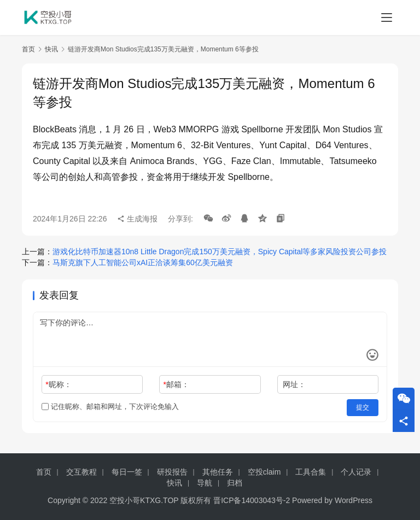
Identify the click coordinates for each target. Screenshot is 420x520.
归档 (235, 483)
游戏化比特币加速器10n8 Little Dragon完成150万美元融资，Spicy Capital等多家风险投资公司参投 (220, 252)
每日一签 (127, 472)
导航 (205, 483)
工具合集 (311, 472)
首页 (28, 49)
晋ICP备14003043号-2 (252, 500)
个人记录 (356, 472)
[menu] (387, 17)
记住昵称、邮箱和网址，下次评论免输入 (110, 407)
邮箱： (176, 384)
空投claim (264, 472)
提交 (363, 407)
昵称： (58, 384)
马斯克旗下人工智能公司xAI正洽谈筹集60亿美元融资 (143, 262)
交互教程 (81, 472)
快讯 (51, 49)
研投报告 (172, 472)
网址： (294, 384)
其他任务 (218, 472)
